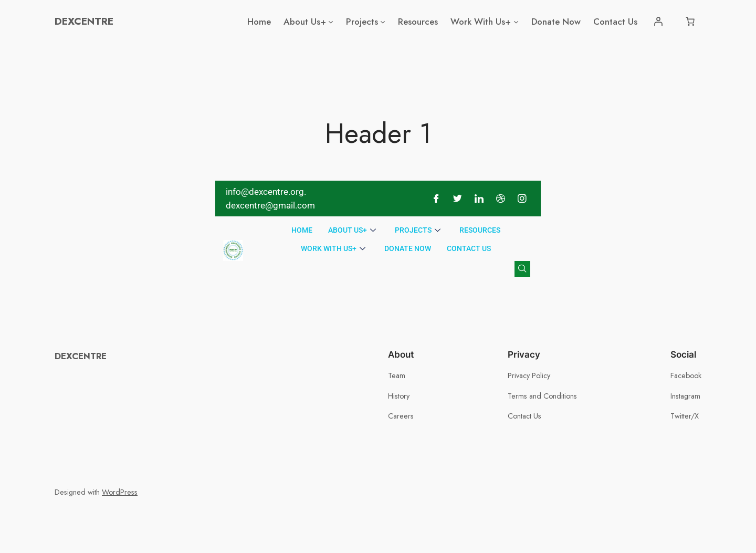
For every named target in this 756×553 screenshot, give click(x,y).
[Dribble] (500, 199)
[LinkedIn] (479, 199)
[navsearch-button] (522, 269)
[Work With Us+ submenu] (516, 22)
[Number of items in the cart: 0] (690, 22)
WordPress (120, 492)
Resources (480, 230)
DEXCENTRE (84, 21)
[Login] (658, 22)
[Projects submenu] (383, 22)
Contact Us (469, 248)
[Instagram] (522, 199)
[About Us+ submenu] (331, 22)
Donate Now (408, 248)
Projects (418, 230)
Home (302, 230)
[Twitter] (457, 199)
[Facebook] (436, 199)
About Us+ (352, 230)
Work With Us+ (333, 249)
